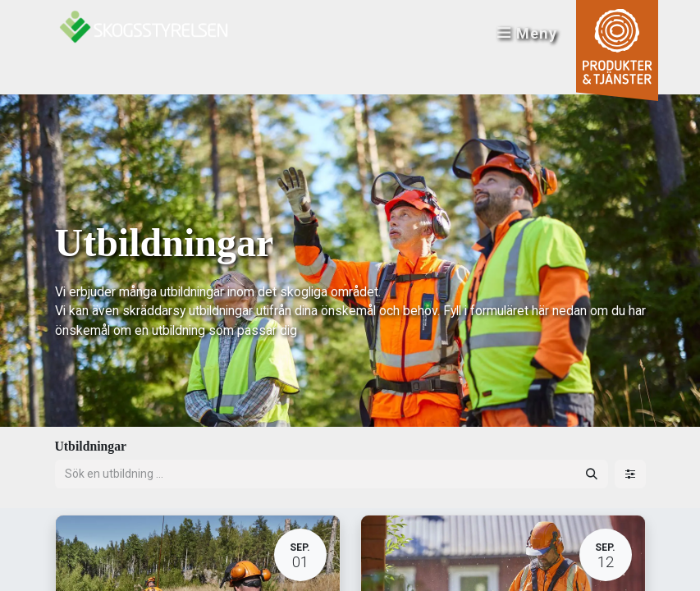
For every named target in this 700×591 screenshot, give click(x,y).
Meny (526, 33)
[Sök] (592, 474)
